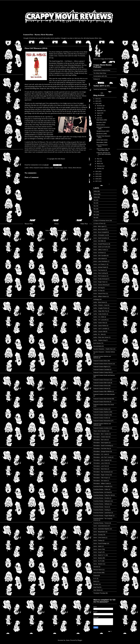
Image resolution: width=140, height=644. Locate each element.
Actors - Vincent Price (99, 294)
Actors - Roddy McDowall (100, 279)
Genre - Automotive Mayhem (101, 529)
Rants (95, 581)
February (99, 166)
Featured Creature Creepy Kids (102, 372)
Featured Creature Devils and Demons (104, 375)
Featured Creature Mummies (101, 402)
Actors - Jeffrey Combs (100, 250)
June (98, 118)
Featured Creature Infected (101, 389)
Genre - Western (98, 564)
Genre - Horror (68, 168)
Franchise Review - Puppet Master (103, 516)
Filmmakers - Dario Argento (101, 443)
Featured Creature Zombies (101, 428)
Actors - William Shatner (100, 296)
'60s (95, 209)
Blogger (80, 640)
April (98, 161)
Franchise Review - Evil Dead (102, 492)
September (100, 111)
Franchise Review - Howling (101, 510)
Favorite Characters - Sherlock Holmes (104, 352)
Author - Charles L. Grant (100, 305)
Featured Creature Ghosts (101, 386)
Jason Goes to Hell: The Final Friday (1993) (103, 150)
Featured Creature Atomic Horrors (103, 364)
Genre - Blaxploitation (99, 532)
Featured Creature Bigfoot (101, 367)
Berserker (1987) (101, 122)
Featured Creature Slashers (41, 168)
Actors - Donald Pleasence (101, 244)
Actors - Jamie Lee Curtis (100, 247)
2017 (97, 181)
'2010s (31, 168)
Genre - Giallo (97, 546)
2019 (97, 176)
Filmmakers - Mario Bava (100, 469)
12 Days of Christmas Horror (101, 221)
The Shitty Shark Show (100, 73)
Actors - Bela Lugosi (99, 226)
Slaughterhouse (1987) (103, 131)
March (99, 164)
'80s (95, 215)
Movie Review (77, 168)
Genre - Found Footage (56, 168)
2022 (97, 104)
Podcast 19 (97, 79)
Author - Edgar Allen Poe (100, 311)
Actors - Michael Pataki (100, 267)
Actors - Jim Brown (99, 253)
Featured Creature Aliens (100, 361)
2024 (97, 99)
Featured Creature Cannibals (101, 370)
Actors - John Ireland (99, 259)
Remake (96, 584)
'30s (95, 200)
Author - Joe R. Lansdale (100, 329)
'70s (95, 212)
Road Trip (96, 587)
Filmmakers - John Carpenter (101, 460)
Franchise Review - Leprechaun (102, 513)
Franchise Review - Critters (101, 489)
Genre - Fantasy (98, 540)
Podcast (96, 576)
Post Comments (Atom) (60, 230)
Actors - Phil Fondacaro (100, 276)
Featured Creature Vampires (101, 415)
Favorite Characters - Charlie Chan (103, 349)
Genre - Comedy (98, 535)
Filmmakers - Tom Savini (100, 481)
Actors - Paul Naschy (99, 270)
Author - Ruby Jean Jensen (101, 337)
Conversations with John (100, 76)
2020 (97, 174)
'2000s (95, 191)
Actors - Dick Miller (99, 241)
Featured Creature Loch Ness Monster (104, 394)
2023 (97, 101)
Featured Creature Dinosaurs (101, 380)
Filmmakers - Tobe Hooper (101, 478)
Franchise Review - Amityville (102, 486)
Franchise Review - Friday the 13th (103, 495)
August (99, 113)
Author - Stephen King (100, 340)
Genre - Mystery (98, 558)
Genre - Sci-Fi (97, 561)
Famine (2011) (101, 125)
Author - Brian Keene (99, 302)
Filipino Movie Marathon (100, 431)
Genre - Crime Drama (99, 538)
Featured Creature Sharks (101, 409)
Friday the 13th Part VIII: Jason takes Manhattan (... (104, 154)
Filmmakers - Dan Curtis (100, 440)
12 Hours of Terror (98, 223)
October (99, 108)
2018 (97, 179)
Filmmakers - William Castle (101, 483)
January (99, 168)
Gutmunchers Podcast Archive (102, 70)
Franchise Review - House (101, 507)
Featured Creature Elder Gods (102, 383)
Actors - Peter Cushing (100, 273)
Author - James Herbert (100, 326)
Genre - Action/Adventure (100, 526)
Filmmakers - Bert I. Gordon (101, 434)
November (100, 106)
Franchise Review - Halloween (102, 501)
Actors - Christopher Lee (100, 235)
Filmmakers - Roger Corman (101, 475)
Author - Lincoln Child (99, 332)
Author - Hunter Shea (99, 323)
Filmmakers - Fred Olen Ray (101, 449)
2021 (97, 171)
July (98, 115)
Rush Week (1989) (102, 120)
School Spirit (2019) (102, 140)
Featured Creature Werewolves (102, 421)
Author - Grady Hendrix (100, 314)
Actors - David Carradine (100, 238)
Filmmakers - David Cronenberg (102, 446)
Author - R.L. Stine (99, 334)
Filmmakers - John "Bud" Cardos (102, 457)
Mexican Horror (98, 570)
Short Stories (97, 590)
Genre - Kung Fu (98, 552)
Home (56, 224)
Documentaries (98, 346)
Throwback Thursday (99, 593)
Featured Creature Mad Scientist (102, 399)
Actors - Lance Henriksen (100, 261)
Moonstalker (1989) (102, 142)
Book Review (97, 343)
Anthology (96, 299)
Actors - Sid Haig (98, 288)
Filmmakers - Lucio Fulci (100, 466)
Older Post (84, 224)
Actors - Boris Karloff (99, 229)
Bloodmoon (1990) (102, 134)
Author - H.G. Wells (99, 317)
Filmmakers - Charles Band (101, 437)
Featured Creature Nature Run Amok (104, 405)
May (98, 159)
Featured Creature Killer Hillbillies (103, 391)
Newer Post (29, 224)
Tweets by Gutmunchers (100, 89)
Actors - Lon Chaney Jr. (100, 264)
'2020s (95, 197)
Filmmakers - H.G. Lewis (100, 454)
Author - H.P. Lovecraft (100, 320)
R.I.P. (95, 578)
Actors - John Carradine (100, 256)
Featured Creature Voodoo (101, 418)
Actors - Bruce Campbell (100, 232)
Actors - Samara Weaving (100, 285)
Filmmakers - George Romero (102, 451)
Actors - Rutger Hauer (99, 282)
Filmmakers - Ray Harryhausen (102, 472)
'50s (95, 206)
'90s (95, 218)
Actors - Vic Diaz (98, 291)
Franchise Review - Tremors (101, 523)
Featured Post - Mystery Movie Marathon (38, 35)
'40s (95, 203)
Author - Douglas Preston (100, 308)
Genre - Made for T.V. (99, 555)
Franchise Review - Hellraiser (102, 504)
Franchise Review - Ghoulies (101, 498)
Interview (96, 567)
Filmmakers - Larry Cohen (101, 463)
